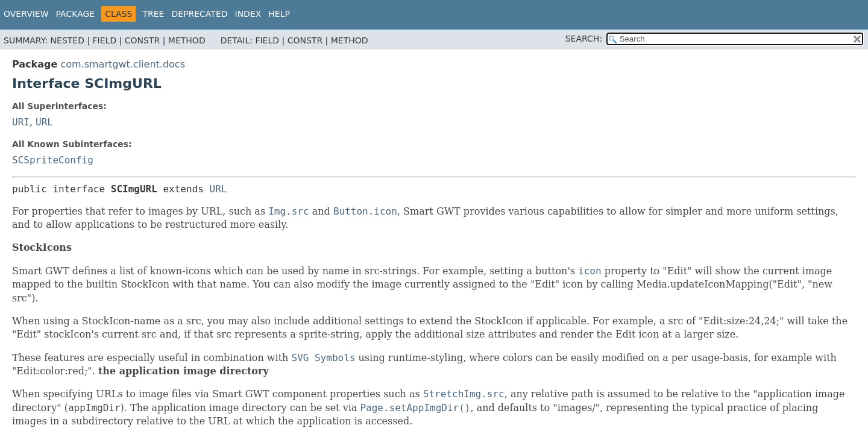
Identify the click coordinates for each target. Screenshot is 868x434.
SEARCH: (584, 39)
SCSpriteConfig (53, 160)
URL (44, 122)
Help (279, 14)
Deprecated (199, 14)
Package (76, 14)
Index (248, 14)
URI (21, 122)
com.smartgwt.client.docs (123, 64)
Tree (153, 14)
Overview (26, 14)
